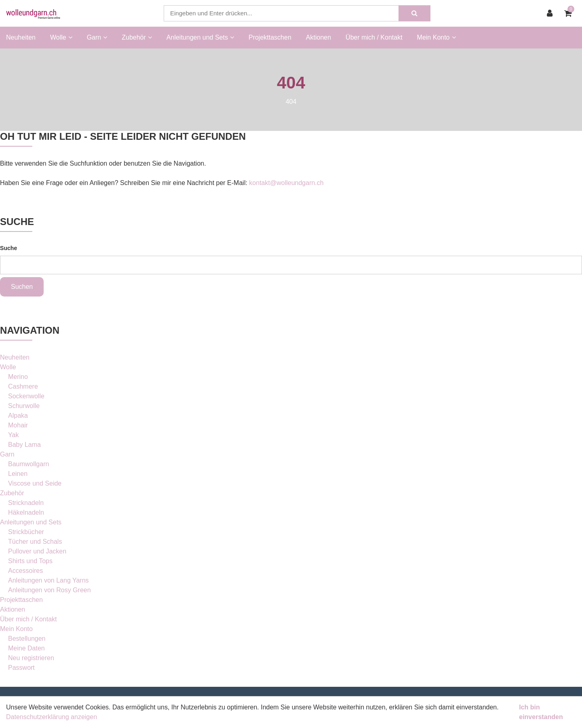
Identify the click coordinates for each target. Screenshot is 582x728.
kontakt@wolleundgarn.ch (286, 183)
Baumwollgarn (28, 464)
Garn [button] (97, 37)
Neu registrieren (31, 658)
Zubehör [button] (137, 37)
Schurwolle (24, 406)
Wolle (8, 367)
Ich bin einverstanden (541, 712)
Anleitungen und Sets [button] (200, 37)
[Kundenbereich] (552, 13)
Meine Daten (26, 648)
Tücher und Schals (35, 542)
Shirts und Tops (30, 561)
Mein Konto (16, 629)
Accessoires (25, 571)
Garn (7, 454)
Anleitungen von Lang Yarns (48, 580)
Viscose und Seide (35, 483)
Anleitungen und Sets (31, 522)
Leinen (18, 474)
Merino (18, 377)
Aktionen (318, 37)
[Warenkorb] (570, 13)
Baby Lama (24, 445)
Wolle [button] (61, 37)
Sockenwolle (26, 396)
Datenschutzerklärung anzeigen (52, 717)
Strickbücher (26, 532)
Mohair (18, 425)
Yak (13, 435)
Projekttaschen (270, 37)
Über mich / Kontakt (374, 37)
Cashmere (23, 386)
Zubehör (12, 493)
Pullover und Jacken (37, 551)
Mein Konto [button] (436, 37)
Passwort (21, 668)
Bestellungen (27, 639)
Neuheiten (21, 37)
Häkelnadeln (26, 512)
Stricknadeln (26, 503)
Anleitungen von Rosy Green (50, 590)
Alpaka (18, 416)
